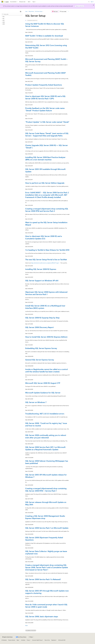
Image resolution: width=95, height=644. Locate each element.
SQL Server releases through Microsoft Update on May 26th (46, 503)
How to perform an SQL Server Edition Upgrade (45, 183)
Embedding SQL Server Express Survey (41, 348)
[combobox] (12, 14)
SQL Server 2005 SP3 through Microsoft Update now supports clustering (47, 592)
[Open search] (89, 2)
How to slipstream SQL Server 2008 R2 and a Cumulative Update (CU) (44, 237)
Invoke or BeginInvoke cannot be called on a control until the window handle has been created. (47, 370)
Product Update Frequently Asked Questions (44, 85)
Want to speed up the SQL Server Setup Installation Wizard (46, 223)
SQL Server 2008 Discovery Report (40, 327)
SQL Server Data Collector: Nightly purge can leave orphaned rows (46, 552)
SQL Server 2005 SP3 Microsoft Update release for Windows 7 (46, 476)
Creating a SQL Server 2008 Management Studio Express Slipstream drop (45, 517)
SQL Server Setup (39, 11)
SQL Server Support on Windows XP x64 (42, 280)
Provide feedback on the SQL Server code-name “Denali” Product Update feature (45, 109)
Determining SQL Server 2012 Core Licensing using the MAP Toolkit (46, 46)
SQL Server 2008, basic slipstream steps (42, 616)
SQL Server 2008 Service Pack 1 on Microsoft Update (47, 528)
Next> (27, 625)
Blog (18, 640)
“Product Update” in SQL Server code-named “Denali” (47, 122)
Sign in (92, 2)
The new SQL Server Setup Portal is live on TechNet (46, 259)
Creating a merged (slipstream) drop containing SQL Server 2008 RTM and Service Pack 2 (47, 210)
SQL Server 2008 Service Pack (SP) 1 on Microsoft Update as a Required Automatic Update (45, 448)
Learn (26, 11)
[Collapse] (21, 12)
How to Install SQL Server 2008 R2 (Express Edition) (46, 337)
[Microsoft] (2, 2)
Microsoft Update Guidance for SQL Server (43, 393)
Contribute (23, 640)
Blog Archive (31, 11)
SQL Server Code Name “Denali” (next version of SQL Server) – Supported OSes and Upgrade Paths (47, 134)
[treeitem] (12, 17)
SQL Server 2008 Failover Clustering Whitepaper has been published (47, 462)
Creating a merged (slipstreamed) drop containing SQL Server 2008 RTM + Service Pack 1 (46, 490)
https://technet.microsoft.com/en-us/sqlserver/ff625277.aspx (45, 263)
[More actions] (69, 11)
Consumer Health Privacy (37, 640)
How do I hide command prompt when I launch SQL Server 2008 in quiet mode (46, 606)
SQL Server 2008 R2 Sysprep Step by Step (42, 318)
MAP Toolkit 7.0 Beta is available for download (44, 36)
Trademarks (53, 640)
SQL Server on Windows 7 (36, 402)
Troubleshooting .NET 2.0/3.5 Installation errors (45, 414)
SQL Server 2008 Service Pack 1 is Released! (43, 579)
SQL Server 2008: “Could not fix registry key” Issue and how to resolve (46, 424)
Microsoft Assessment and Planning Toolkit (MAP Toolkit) (45, 74)
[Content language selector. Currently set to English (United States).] (7, 637)
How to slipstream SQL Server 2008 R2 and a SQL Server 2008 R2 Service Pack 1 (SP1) (45, 97)
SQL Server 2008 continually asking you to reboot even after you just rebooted (46, 436)
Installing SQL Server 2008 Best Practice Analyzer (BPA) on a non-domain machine (45, 158)
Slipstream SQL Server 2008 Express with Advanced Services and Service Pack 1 (46, 293)
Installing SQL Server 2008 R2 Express (41, 269)
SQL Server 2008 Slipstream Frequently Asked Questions (44, 539)
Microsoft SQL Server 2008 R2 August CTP (43, 383)
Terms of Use (47, 640)
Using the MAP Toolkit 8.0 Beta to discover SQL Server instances (45, 25)
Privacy (28, 640)
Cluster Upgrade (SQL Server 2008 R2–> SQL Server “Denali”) (47, 146)
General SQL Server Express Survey (40, 360)
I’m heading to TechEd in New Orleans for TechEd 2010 (47, 250)
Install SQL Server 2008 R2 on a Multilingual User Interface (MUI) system (45, 307)
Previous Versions (12, 640)
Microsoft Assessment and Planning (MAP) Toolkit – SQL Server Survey (46, 60)
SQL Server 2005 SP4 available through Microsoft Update (45, 170)
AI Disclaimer (4, 640)
